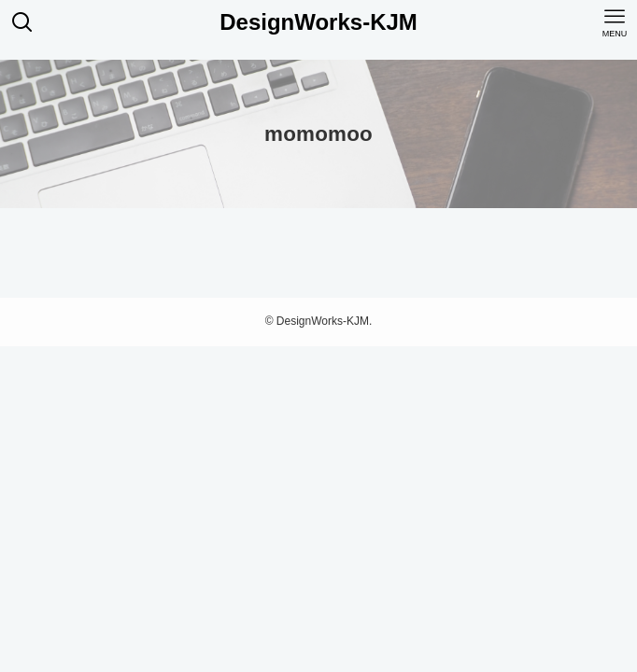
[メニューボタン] (615, 22)
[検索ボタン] (22, 22)
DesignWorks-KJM (318, 22)
